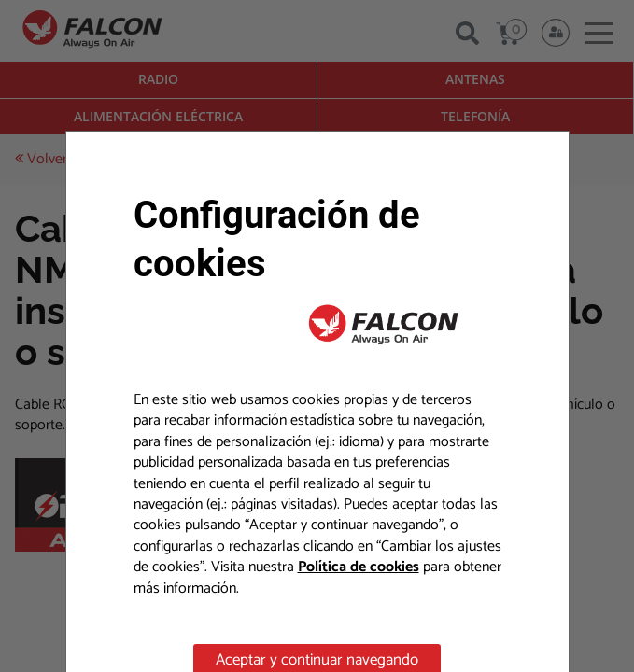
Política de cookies (359, 567)
